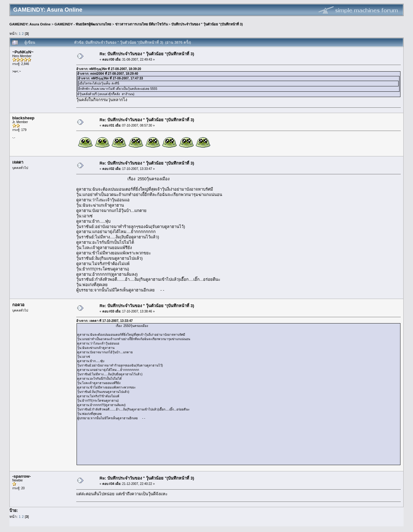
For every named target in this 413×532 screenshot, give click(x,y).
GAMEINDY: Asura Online (30, 24)
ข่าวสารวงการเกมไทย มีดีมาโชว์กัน (141, 24)
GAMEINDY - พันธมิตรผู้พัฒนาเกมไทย (83, 24)
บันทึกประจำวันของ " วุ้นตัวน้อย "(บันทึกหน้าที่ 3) (207, 24)
